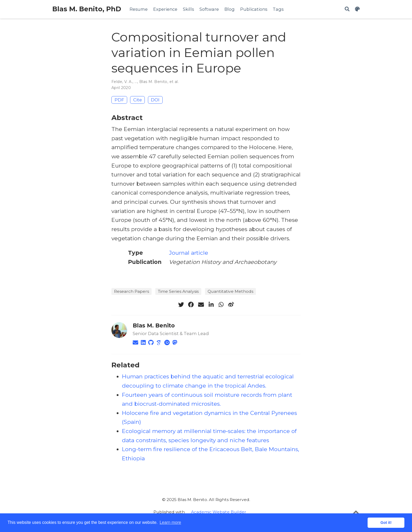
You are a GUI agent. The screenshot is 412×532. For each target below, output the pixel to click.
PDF (119, 100)
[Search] (347, 9)
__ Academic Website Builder (216, 512)
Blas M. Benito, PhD (87, 9)
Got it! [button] (386, 523)
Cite (138, 100)
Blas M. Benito (153, 82)
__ (249, 512)
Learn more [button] (170, 522)
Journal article (189, 253)
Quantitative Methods (230, 291)
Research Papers (132, 291)
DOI (155, 100)
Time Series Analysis (178, 291)
